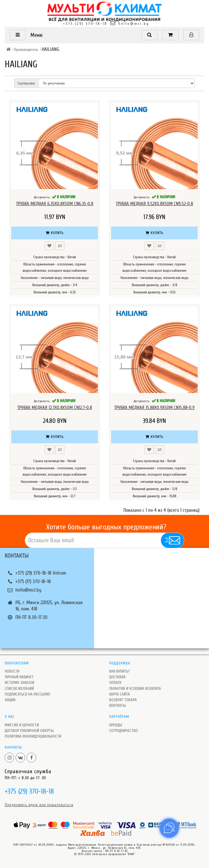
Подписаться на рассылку (27, 694)
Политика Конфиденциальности (33, 736)
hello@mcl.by (134, 24)
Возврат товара (123, 700)
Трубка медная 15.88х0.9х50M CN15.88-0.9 (154, 408)
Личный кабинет (19, 677)
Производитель (26, 49)
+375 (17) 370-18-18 (33, 581)
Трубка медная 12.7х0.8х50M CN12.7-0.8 (55, 408)
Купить (55, 233)
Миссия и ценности (22, 725)
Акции (10, 700)
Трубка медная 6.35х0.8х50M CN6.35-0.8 (55, 204)
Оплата (115, 682)
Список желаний (19, 688)
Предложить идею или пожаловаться (39, 805)
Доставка (117, 677)
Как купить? (119, 671)
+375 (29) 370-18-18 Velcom (41, 573)
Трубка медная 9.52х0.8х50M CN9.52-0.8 (154, 204)
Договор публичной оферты (29, 731)
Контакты (118, 705)
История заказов (20, 682)
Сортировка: (26, 83)
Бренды (116, 725)
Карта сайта (120, 694)
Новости (12, 671)
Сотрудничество (123, 731)
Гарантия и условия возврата (135, 688)
